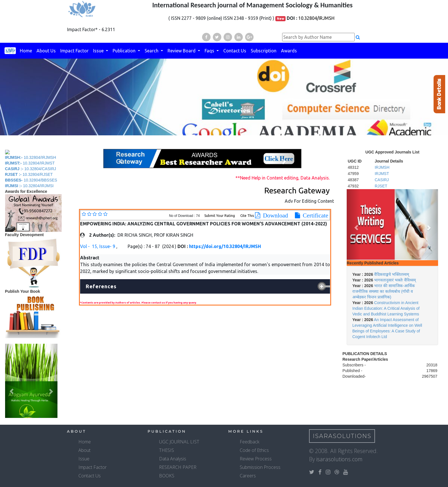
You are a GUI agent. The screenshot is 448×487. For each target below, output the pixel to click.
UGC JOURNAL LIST (179, 442)
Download (274, 215)
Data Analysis (173, 459)
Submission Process (260, 467)
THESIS (167, 450)
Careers (248, 476)
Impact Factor (74, 51)
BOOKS (167, 476)
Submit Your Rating (220, 216)
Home (26, 51)
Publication (125, 51)
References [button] (101, 286)
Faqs (210, 51)
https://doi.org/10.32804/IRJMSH (225, 246)
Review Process (256, 459)
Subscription (264, 51)
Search (152, 51)
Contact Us (235, 51)
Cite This (247, 216)
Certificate (314, 215)
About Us (46, 51)
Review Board (182, 51)
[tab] (205, 287)
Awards (289, 51)
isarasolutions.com (339, 459)
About (84, 450)
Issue (99, 51)
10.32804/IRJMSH (316, 18)
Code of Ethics (254, 450)
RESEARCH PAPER (178, 467)
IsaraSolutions (342, 436)
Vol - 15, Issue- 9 (98, 246)
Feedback (249, 442)
